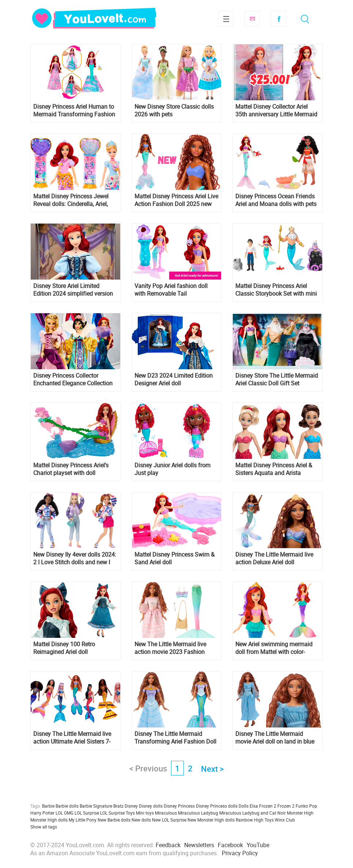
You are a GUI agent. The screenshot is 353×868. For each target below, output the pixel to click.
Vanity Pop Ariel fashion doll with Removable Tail (171, 290)
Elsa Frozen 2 (263, 806)
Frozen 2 (286, 806)
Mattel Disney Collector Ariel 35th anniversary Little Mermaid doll (276, 111)
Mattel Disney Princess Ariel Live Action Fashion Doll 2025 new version (176, 200)
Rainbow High (250, 820)
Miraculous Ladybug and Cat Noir (253, 813)
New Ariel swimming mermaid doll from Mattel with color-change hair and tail (274, 648)
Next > (212, 769)
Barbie (48, 806)
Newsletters (199, 845)
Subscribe (252, 19)
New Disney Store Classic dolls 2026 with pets (174, 111)
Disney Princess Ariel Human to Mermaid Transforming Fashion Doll (74, 111)
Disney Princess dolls (217, 806)
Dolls (244, 806)
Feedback (168, 845)
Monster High (300, 813)
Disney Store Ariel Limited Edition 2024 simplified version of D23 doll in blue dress (73, 290)
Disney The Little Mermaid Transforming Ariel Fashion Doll (175, 738)
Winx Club (285, 820)
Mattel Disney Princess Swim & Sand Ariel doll (174, 558)
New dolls (141, 820)
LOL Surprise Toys (117, 813)
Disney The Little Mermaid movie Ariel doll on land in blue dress (275, 738)
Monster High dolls (49, 820)
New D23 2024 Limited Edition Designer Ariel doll (174, 379)
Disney (131, 806)
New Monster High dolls (211, 820)
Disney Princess (179, 806)
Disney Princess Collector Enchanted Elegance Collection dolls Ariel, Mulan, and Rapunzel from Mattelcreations (74, 379)
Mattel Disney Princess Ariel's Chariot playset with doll (71, 469)
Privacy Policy (240, 853)
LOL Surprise (87, 813)
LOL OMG (64, 813)
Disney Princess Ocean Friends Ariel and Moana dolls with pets (276, 200)
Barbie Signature (96, 806)
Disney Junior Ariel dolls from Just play (172, 469)
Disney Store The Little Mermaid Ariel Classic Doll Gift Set (277, 379)
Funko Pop (306, 806)
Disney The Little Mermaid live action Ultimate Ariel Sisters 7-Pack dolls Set (72, 738)
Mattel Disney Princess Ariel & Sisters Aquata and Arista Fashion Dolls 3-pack (274, 469)
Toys (269, 820)
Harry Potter (42, 813)
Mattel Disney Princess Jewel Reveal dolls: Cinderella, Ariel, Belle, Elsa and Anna (71, 200)
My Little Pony (83, 820)
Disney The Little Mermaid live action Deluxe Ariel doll (274, 558)
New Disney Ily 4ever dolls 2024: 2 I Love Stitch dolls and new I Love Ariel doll (75, 558)
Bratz (118, 806)
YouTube (258, 845)
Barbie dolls (67, 806)
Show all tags (44, 827)
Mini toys (145, 813)
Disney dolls (151, 806)
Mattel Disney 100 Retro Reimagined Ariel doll (64, 648)
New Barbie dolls (114, 820)
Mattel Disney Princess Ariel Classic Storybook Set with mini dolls (276, 290)
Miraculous (166, 813)
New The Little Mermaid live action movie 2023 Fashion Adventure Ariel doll (170, 648)
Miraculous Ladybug (198, 813)
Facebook (278, 19)
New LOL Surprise (169, 820)
